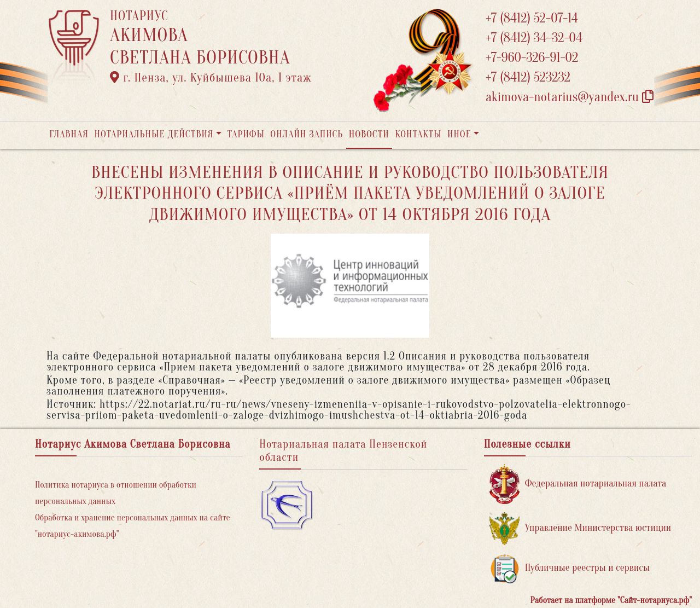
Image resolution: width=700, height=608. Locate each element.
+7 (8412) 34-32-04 (534, 38)
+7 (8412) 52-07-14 (532, 18)
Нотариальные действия (154, 134)
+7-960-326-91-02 (532, 58)
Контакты (418, 134)
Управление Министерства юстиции (581, 528)
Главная (69, 134)
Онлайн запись (307, 134)
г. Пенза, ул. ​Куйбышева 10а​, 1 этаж (211, 78)
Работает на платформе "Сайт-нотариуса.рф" (611, 600)
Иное (459, 134)
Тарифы (246, 134)
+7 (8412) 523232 (528, 77)
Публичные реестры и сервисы (570, 568)
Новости (369, 134)
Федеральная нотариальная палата (578, 484)
